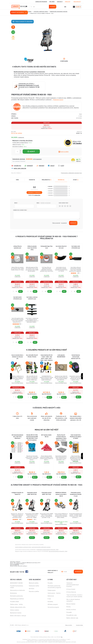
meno (16, 203)
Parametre (32, 180)
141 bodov (77, 143)
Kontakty (60, 2)
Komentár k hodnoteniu (20, 210)
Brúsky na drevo (71, 610)
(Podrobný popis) (58, 100)
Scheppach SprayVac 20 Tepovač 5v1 (17, 494)
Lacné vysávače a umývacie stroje (23, 547)
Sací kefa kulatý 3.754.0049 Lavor (17, 298)
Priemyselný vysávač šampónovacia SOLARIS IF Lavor (76, 494)
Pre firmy (52, 2)
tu (62, 637)
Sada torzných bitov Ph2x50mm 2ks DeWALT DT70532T (76, 437)
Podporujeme (52, 590)
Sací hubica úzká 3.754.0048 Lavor (76, 247)
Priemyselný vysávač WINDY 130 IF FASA (47, 494)
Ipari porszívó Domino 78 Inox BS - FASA (58, 551)
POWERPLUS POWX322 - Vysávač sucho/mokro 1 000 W (61, 494)
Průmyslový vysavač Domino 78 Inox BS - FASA (48, 550)
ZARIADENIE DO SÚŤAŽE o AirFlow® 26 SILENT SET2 (29, 85)
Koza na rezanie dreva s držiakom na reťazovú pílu (17, 357)
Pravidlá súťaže (15, 602)
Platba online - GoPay (16, 605)
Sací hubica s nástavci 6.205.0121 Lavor (32, 298)
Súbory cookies (15, 610)
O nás (49, 599)
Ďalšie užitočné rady (72, 618)
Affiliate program (53, 605)
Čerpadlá (69, 612)
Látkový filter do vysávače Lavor (17, 247)
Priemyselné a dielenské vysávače (59, 12)
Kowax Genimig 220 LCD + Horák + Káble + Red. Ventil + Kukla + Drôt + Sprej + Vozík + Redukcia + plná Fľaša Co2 (47, 357)
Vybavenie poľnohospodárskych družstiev (73, 585)
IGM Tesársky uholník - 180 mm (47, 436)
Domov (30, 12)
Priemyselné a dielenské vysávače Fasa (71, 173)
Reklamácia (13, 593)
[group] (17, 376)
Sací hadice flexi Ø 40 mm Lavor (61, 247)
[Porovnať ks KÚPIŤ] (14, 397)
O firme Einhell (71, 589)
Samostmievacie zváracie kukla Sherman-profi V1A (76, 357)
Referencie (51, 596)
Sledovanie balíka (34, 586)
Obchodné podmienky (16, 596)
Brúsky (68, 607)
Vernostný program (41, 2)
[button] (20, 397)
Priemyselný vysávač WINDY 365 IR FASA (32, 494)
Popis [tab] (17, 180)
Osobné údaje (79, 625)
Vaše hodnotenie (64, 203)
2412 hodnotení (37, 159)
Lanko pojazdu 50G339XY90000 (61, 356)
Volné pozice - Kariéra (54, 593)
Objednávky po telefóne (17, 599)
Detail (17, 538)
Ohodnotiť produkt (34, 192)
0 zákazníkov (37, 195)
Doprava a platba (34, 592)
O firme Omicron (71, 592)
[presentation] (26, 223)
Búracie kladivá (71, 604)
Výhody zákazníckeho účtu (18, 607)
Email (44, 203)
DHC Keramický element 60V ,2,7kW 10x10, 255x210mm (17, 437)
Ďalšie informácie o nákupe (18, 616)
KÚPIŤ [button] (21, 397)
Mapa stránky (69, 625)
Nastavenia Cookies (16, 613)
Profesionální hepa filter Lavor (47, 247)
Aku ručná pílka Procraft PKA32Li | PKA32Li (32, 356)
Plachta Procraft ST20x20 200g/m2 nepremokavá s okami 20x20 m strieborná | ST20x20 (61, 437)
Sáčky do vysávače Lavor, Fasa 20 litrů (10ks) (32, 248)
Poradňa (50, 583)
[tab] (61, 180)
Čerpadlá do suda (72, 615)
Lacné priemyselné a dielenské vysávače (41, 547)
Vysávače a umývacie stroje (41, 12)
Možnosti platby (34, 583)
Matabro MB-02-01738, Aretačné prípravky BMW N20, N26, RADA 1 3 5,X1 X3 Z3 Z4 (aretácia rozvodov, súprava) (32, 437)
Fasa (80, 114)
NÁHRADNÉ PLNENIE (16, 583)
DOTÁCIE (32, 589)
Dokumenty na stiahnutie (17, 590)
